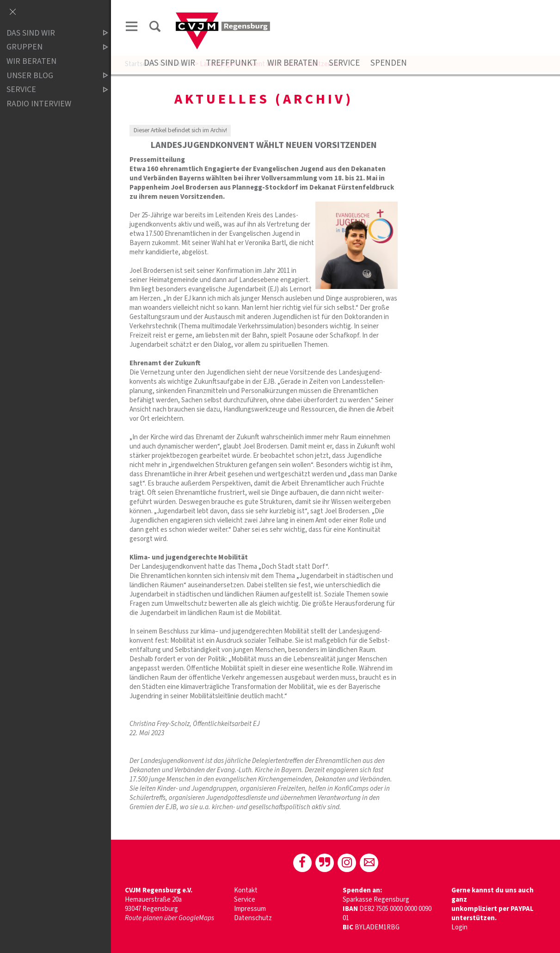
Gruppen (49, 47)
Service (344, 63)
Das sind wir (169, 63)
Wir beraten (293, 63)
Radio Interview (39, 104)
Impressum (250, 909)
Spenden (389, 63)
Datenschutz (253, 918)
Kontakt (246, 890)
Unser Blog (49, 76)
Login (459, 927)
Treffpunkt (231, 63)
